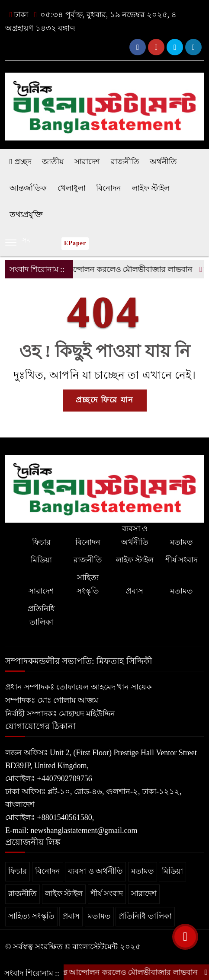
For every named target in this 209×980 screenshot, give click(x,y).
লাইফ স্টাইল (151, 188)
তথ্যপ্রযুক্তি (26, 214)
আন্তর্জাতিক (28, 188)
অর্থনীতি (163, 162)
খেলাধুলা (72, 188)
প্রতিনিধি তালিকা (41, 615)
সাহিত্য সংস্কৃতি (88, 584)
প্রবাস (135, 591)
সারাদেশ (87, 162)
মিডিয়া (41, 560)
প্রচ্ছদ (20, 162)
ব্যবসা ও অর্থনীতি (135, 535)
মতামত (182, 542)
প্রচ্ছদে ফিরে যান (105, 400)
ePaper (75, 243)
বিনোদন (109, 188)
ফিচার (41, 542)
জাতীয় (53, 162)
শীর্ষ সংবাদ (182, 560)
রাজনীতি (125, 162)
